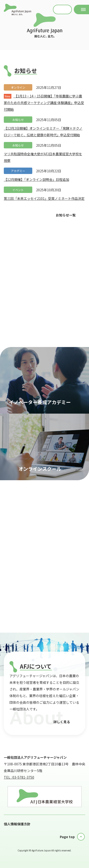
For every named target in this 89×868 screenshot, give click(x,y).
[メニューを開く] (81, 9)
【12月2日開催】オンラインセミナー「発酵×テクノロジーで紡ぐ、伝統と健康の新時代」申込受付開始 (43, 132)
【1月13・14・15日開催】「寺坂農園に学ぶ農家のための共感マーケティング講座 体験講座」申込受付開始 (44, 103)
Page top (67, 837)
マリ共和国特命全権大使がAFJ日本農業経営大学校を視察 (43, 157)
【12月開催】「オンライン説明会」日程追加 (36, 179)
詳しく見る (62, 722)
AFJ (17, 9)
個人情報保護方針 (17, 824)
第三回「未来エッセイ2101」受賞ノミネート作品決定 (44, 198)
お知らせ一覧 (66, 215)
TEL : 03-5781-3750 (19, 777)
